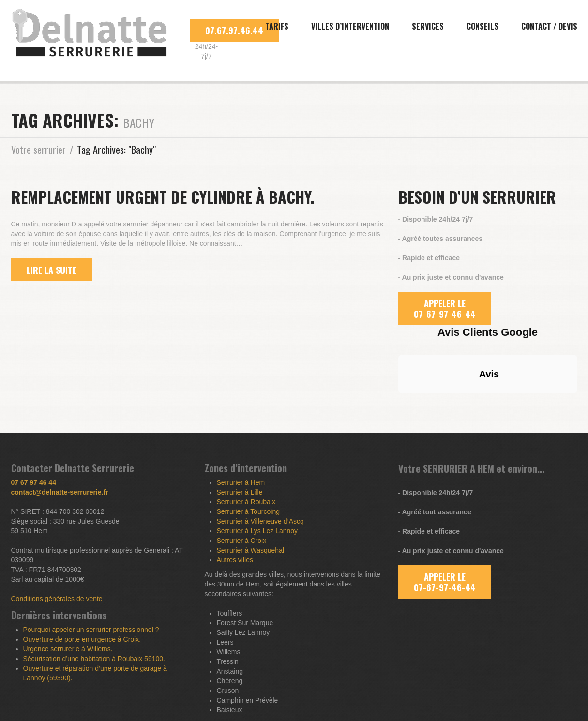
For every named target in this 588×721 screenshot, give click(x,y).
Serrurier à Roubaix (246, 502)
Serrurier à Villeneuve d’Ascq (260, 521)
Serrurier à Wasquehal (251, 550)
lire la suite (52, 270)
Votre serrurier (38, 150)
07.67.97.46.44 (234, 30)
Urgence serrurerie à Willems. (68, 649)
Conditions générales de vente (57, 599)
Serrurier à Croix (242, 541)
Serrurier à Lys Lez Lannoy (257, 531)
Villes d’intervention (350, 26)
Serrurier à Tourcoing (248, 511)
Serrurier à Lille (240, 492)
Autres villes (235, 560)
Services (428, 26)
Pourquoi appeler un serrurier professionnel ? (91, 630)
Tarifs (277, 26)
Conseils (482, 26)
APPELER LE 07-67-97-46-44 (445, 309)
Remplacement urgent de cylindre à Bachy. (163, 197)
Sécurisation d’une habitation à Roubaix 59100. (94, 659)
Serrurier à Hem (241, 482)
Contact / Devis (549, 26)
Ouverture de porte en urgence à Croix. (82, 639)
